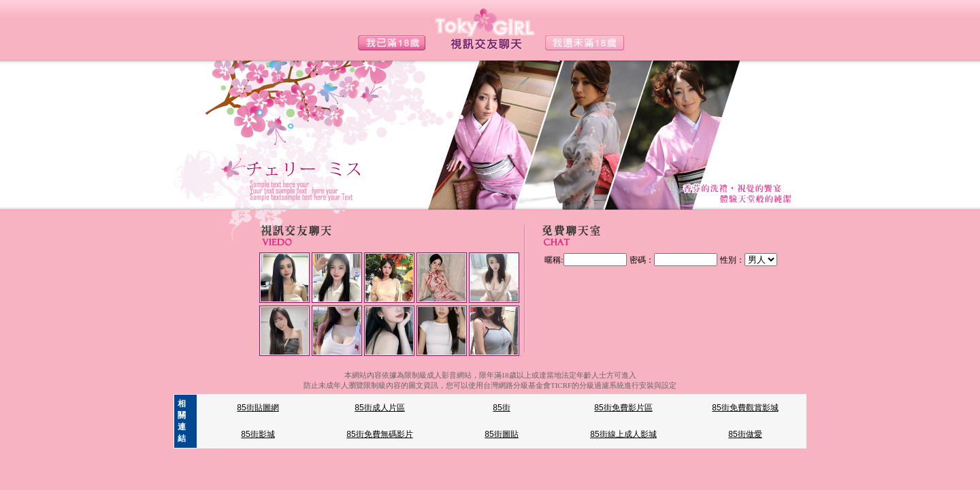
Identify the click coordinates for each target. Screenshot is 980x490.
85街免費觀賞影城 (745, 408)
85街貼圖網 (258, 408)
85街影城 (258, 434)
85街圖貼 (501, 434)
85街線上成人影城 (623, 434)
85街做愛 (745, 434)
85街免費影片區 (623, 408)
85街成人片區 (379, 408)
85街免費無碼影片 (379, 434)
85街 (501, 408)
